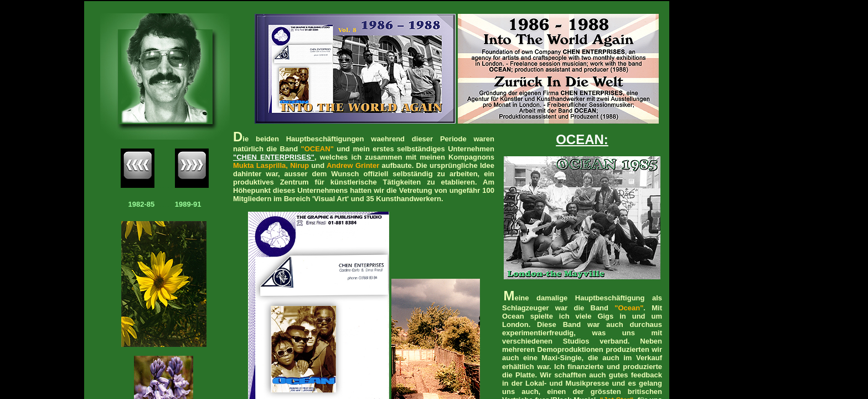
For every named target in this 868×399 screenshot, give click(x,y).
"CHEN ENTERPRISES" (274, 157)
